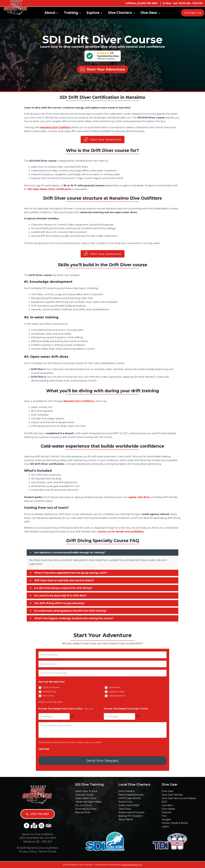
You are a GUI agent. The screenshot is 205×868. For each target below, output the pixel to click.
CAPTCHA (44, 750)
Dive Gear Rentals (172, 795)
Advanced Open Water (89, 802)
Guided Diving (49, 693)
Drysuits (167, 812)
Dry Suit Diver (83, 805)
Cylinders (167, 805)
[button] (103, 140)
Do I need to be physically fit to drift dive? (60, 597)
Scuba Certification (51, 688)
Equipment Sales (117, 693)
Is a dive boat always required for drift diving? (63, 589)
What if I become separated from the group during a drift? (71, 574)
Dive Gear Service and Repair (179, 798)
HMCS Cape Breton (130, 798)
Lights (165, 827)
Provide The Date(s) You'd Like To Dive (66, 710)
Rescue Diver (83, 812)
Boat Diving (48, 697)
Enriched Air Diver (86, 809)
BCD (164, 802)
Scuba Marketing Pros (132, 865)
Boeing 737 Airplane (130, 816)
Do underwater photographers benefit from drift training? (71, 612)
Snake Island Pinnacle (131, 812)
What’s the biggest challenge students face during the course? (74, 619)
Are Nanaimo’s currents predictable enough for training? (70, 554)
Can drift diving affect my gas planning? (59, 604)
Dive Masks (168, 809)
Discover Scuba (84, 795)
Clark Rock (125, 809)
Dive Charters (126, 791)
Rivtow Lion (125, 802)
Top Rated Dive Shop (108, 56)
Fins (164, 816)
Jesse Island (126, 819)
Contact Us (193, 13)
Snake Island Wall (129, 805)
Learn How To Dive (86, 791)
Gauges (166, 819)
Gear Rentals (115, 688)
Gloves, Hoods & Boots (175, 823)
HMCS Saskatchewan (131, 795)
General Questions (117, 697)
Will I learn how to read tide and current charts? (64, 581)
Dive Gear (168, 791)
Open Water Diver (86, 798)
